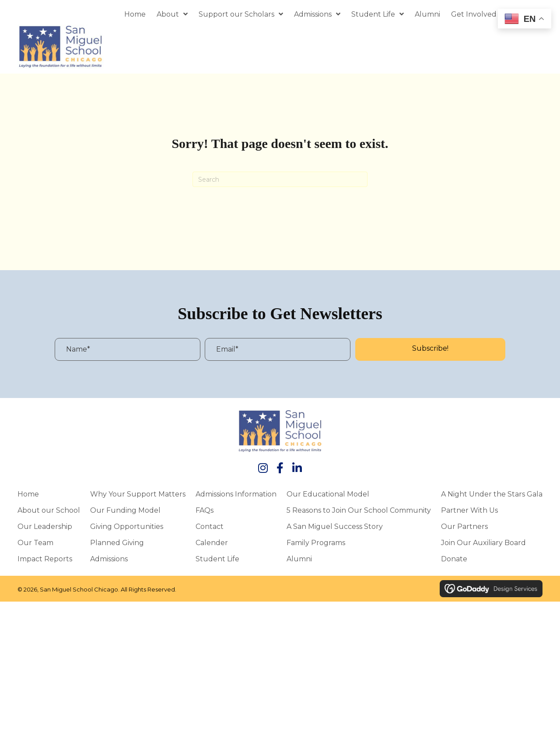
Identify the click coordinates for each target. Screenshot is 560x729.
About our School (49, 510)
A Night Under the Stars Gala (492, 494)
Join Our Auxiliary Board (483, 542)
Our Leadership (45, 526)
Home (28, 494)
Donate (454, 559)
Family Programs (316, 542)
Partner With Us (469, 510)
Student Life (217, 559)
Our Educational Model (328, 494)
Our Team (35, 542)
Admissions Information (236, 494)
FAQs (205, 510)
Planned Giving (117, 542)
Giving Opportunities (127, 526)
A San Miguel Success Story (335, 526)
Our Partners (464, 526)
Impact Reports (45, 559)
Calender (212, 542)
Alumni (299, 559)
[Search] (280, 179)
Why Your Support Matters (138, 494)
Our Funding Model (125, 510)
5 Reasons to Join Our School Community (359, 510)
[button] (430, 349)
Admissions (109, 559)
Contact (210, 526)
